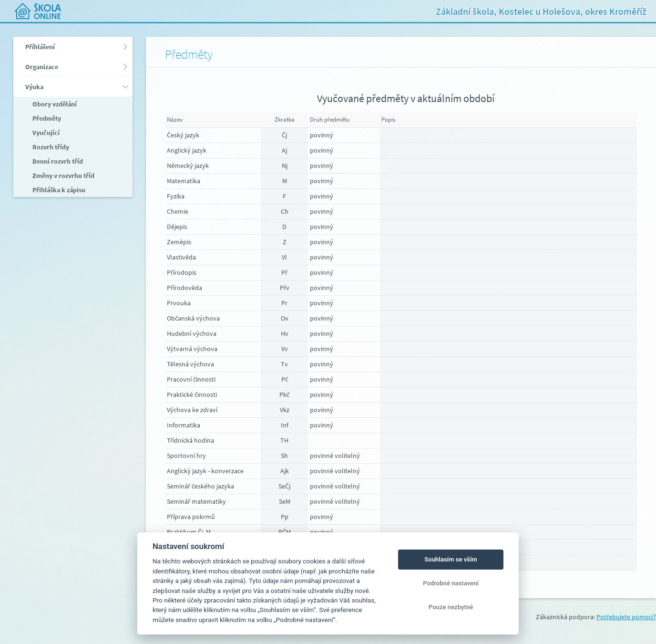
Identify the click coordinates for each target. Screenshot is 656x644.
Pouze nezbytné (451, 607)
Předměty (46, 118)
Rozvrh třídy (50, 147)
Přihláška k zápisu (58, 190)
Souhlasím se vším (451, 559)
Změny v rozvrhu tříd (63, 176)
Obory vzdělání (54, 104)
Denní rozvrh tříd (57, 161)
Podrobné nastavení (451, 583)
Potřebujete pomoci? (626, 617)
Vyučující (45, 133)
